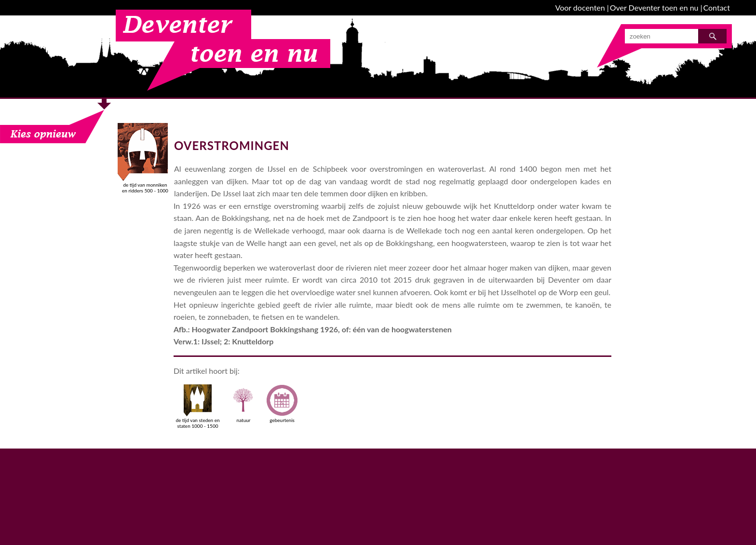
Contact (717, 7)
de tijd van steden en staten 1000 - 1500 (197, 407)
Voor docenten (580, 7)
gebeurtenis (282, 404)
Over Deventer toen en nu (654, 7)
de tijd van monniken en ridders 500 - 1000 (145, 185)
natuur (243, 404)
